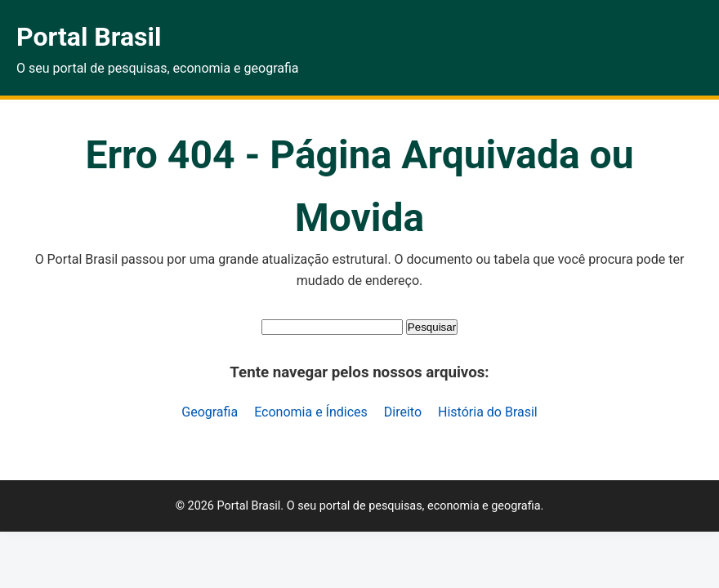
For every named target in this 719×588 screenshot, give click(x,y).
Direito (403, 412)
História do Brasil (488, 412)
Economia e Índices (311, 412)
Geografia (210, 412)
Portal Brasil (89, 37)
